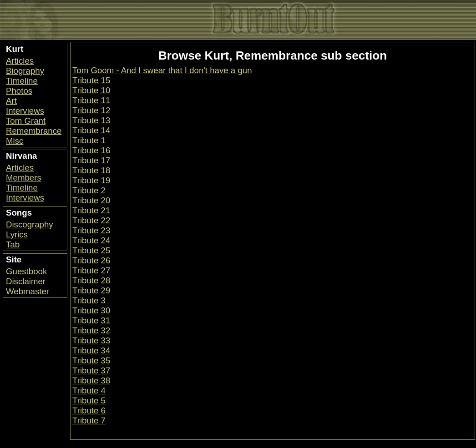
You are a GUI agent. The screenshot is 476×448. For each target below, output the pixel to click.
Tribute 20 (91, 200)
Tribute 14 (91, 130)
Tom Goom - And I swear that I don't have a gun (162, 70)
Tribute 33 (91, 340)
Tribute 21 (91, 210)
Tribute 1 (89, 140)
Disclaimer (26, 281)
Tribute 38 (91, 380)
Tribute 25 (91, 250)
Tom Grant (26, 121)
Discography (30, 224)
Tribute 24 (91, 240)
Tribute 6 (89, 410)
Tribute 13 (91, 120)
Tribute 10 (91, 90)
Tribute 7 (89, 420)
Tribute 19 (91, 180)
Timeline (22, 81)
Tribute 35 (91, 360)
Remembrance (34, 131)
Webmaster (28, 291)
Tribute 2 (89, 190)
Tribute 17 (91, 160)
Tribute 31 (91, 320)
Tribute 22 (91, 220)
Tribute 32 (91, 330)
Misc (15, 141)
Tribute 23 (91, 230)
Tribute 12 (91, 110)
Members (24, 178)
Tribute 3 (89, 300)
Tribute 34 (91, 350)
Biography (25, 71)
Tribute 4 (89, 390)
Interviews (25, 111)
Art (11, 101)
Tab (13, 244)
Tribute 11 (91, 100)
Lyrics (17, 234)
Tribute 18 (91, 170)
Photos (19, 91)
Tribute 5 (89, 400)
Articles (20, 61)
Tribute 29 (91, 290)
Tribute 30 (91, 310)
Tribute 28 (91, 280)
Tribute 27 (91, 270)
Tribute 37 (91, 370)
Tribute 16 (91, 150)
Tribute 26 (91, 260)
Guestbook (26, 271)
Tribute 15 (91, 80)
